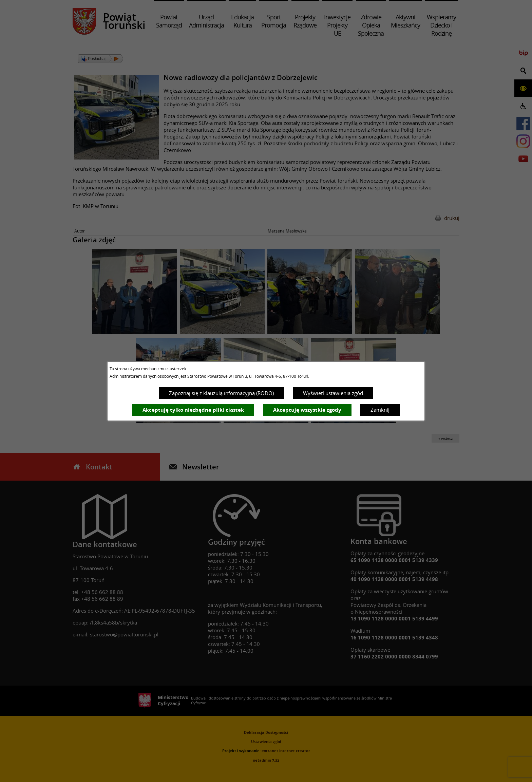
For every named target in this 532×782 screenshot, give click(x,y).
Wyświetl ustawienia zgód (333, 393)
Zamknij (380, 410)
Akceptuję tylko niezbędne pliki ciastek (193, 410)
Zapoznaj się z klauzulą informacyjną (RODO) (221, 393)
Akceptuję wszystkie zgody (307, 410)
